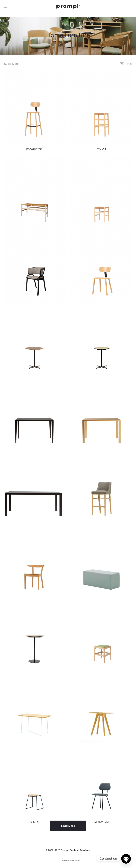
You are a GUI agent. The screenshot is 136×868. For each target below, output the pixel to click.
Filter (126, 64)
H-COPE (102, 149)
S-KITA (34, 822)
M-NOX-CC (102, 822)
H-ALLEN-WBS (35, 149)
